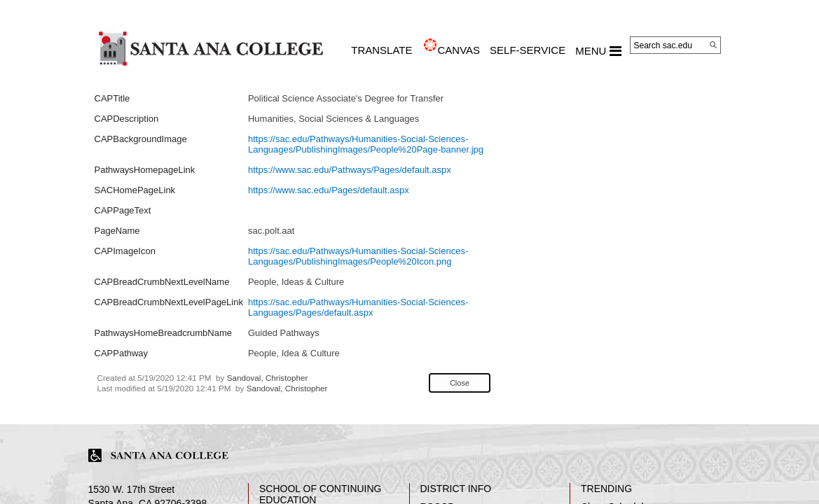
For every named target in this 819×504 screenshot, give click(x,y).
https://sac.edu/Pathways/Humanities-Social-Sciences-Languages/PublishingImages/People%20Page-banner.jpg (366, 144)
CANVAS (459, 50)
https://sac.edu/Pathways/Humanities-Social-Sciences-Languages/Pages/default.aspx (358, 307)
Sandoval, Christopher (268, 378)
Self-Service (528, 50)
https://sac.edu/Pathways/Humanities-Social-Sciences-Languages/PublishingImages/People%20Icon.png (358, 256)
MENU (598, 51)
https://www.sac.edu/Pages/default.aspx (329, 190)
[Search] (713, 45)
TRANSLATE (381, 50)
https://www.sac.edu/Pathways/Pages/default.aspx (350, 170)
